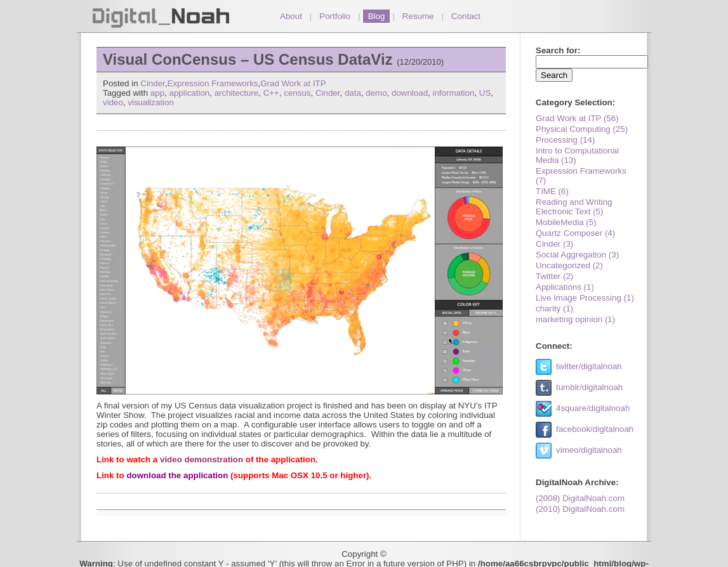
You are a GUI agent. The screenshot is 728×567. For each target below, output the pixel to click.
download (410, 93)
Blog (377, 16)
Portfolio (335, 16)
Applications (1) (565, 287)
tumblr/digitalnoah (589, 387)
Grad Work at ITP (293, 83)
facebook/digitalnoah (595, 429)
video (113, 102)
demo (376, 93)
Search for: (558, 50)
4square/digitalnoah (593, 408)
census (297, 93)
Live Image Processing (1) (585, 298)
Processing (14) (565, 140)
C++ (271, 93)
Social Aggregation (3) (577, 255)
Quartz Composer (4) (575, 233)
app (157, 93)
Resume (418, 16)
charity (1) (554, 309)
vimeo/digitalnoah (589, 450)
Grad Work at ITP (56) (577, 118)
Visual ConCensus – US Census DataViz (248, 59)
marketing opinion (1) (575, 319)
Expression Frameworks (213, 83)
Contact (466, 16)
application (190, 93)
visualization (151, 102)
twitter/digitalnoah (589, 366)
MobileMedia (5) (566, 222)
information (453, 93)
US (485, 93)
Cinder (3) (554, 244)
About (291, 16)
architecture (237, 93)
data (353, 93)
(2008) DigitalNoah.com (580, 498)
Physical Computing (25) (582, 129)
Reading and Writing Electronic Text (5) (574, 207)
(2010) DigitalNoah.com (580, 509)
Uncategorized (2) (569, 265)
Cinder (153, 83)
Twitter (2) (554, 276)
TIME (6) (552, 191)
